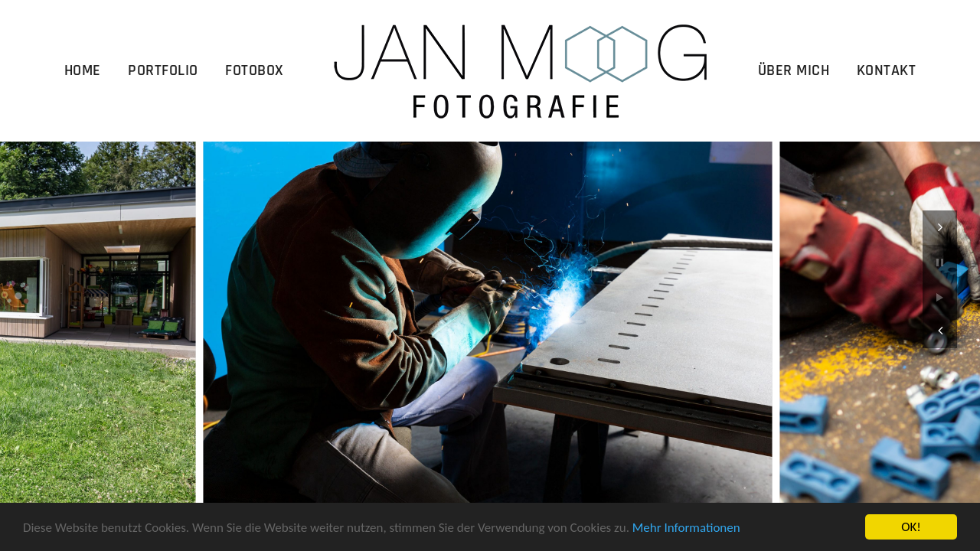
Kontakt (887, 70)
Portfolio (163, 70)
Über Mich (794, 70)
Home (83, 70)
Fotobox (255, 70)
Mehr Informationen (686, 528)
